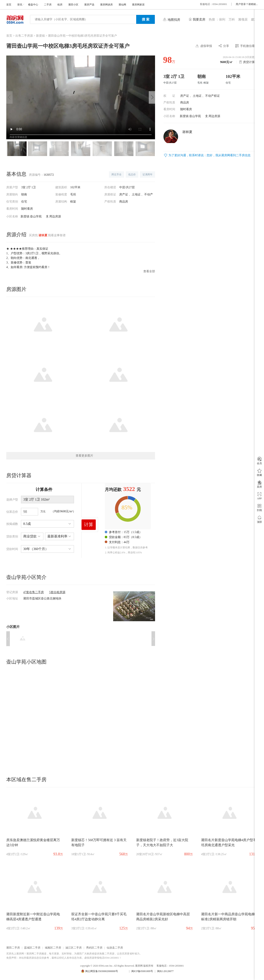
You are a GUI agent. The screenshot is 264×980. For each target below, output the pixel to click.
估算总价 (12, 512)
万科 (232, 19)
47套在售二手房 (34, 592)
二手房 (48, 5)
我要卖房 (199, 19)
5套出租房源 (57, 592)
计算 (89, 525)
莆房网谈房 (106, 5)
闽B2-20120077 (165, 971)
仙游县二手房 (115, 948)
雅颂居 (243, 19)
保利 (222, 19)
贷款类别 (12, 536)
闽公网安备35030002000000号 (102, 971)
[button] (152, 97)
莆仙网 (122, 5)
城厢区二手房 (53, 948)
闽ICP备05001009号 (142, 971)
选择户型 (12, 500)
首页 (9, 5)
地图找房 (174, 20)
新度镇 (40, 36)
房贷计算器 (250, 62)
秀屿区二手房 (94, 948)
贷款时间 (12, 549)
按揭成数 (12, 524)
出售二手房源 (24, 36)
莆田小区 (73, 5)
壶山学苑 (195, 116)
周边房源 (214, 116)
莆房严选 (89, 5)
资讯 (20, 5)
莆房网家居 (138, 5)
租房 (60, 5)
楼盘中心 (33, 5)
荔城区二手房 (32, 948)
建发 (254, 19)
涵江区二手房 (74, 948)
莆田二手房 (13, 948)
